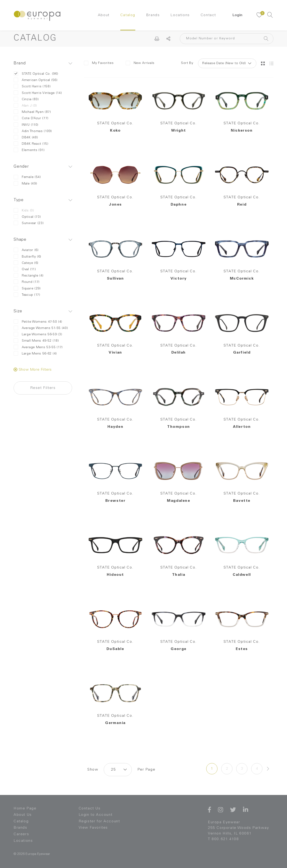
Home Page (25, 809)
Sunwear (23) (29, 223)
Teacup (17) (27, 295)
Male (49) (25, 184)
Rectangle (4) (29, 276)
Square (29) (27, 289)
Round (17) (27, 282)
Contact (208, 15)
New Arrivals (140, 63)
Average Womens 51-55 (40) (41, 328)
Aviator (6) (26, 250)
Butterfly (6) (27, 257)
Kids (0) (24, 211)
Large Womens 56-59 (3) (38, 334)
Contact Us (90, 809)
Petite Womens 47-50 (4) (38, 322)
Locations (180, 15)
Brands (153, 15)
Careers (21, 834)
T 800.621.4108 (223, 839)
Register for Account (99, 821)
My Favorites (99, 63)
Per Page (146, 770)
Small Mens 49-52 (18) (36, 341)
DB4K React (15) (31, 144)
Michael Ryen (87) (32, 112)
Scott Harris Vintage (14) (38, 93)
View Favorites (93, 828)
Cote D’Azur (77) (31, 118)
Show (93, 770)
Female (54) (27, 177)
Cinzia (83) (26, 99)
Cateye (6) (26, 263)
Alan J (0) (25, 106)
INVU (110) (26, 125)
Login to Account (96, 815)
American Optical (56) (36, 80)
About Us (23, 815)
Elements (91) (29, 150)
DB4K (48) (26, 138)
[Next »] (268, 769)
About (104, 15)
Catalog (128, 15)
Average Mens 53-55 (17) (38, 347)
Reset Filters (43, 388)
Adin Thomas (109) (33, 131)
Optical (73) (27, 217)
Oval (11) (25, 269)
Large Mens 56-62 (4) (35, 354)
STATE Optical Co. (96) (36, 74)
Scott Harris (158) (32, 87)
